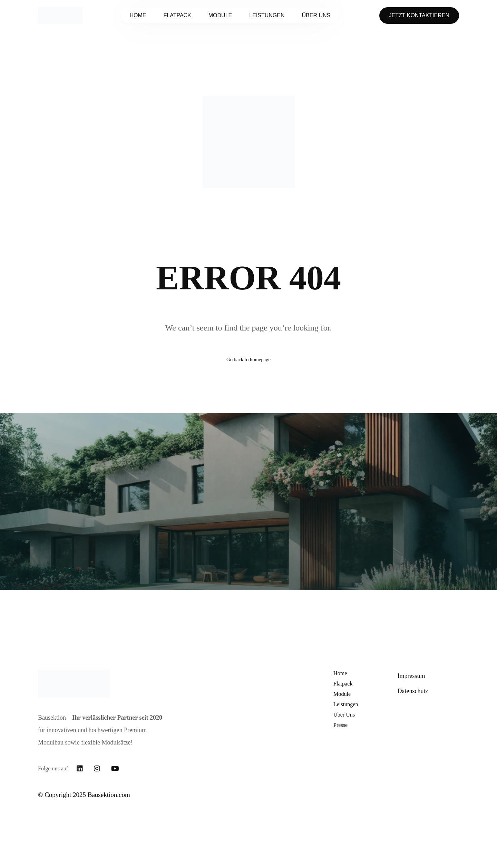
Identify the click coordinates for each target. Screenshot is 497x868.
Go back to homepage (248, 362)
